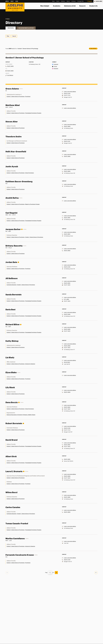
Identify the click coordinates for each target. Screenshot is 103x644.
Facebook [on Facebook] (56, 64)
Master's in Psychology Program (32, 204)
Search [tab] (14, 36)
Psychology (28, 97)
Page (46, 573)
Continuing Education (12, 285)
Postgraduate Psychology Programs (33, 113)
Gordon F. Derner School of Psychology (16, 97)
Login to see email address (70, 92)
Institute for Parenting (30, 364)
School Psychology (29, 173)
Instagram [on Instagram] (56, 69)
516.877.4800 (10, 66)
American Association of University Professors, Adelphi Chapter (21, 415)
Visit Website (10, 75)
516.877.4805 (10, 71)
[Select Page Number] (50, 573)
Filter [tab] (8, 36)
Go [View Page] (56, 573)
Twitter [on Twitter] (55, 66)
